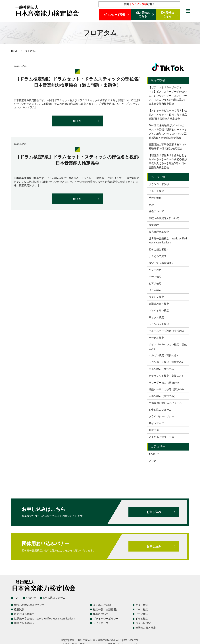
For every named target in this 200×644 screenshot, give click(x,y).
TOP (151, 205)
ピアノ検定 (155, 283)
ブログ (153, 461)
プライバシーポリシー (161, 416)
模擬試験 (154, 225)
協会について (156, 211)
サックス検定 (156, 317)
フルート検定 (156, 191)
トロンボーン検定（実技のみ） (166, 362)
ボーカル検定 (156, 338)
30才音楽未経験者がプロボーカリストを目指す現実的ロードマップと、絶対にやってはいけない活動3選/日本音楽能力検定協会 (168, 131)
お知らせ (154, 454)
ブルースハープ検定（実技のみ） (168, 331)
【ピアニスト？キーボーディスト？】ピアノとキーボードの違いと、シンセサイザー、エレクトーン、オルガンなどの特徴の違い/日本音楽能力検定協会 (168, 96)
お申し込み (154, 512)
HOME (14, 51)
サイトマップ (156, 423)
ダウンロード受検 (115, 15)
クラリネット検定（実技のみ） (166, 376)
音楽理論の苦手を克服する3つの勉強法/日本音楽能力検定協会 (167, 146)
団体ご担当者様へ (159, 249)
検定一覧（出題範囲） (161, 263)
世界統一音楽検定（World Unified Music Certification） (168, 241)
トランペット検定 (159, 324)
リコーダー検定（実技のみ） (165, 383)
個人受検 (143, 15)
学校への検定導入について (164, 218)
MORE (77, 121)
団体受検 (168, 15)
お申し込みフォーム (160, 410)
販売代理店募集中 (159, 232)
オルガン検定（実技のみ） (164, 355)
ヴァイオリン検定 (159, 310)
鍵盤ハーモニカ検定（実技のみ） (168, 389)
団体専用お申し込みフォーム (165, 403)
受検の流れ (155, 198)
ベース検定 (155, 276)
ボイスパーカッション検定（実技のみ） (168, 346)
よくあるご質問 (158, 256)
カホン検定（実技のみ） (163, 396)
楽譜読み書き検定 (159, 304)
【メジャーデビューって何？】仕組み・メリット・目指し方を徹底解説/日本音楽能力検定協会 (168, 115)
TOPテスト (155, 430)
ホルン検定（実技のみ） (163, 369)
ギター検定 (155, 270)
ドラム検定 (155, 290)
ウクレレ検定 (156, 297)
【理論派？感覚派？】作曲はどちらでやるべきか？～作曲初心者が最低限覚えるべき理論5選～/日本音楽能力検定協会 (168, 161)
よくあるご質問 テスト (163, 437)
